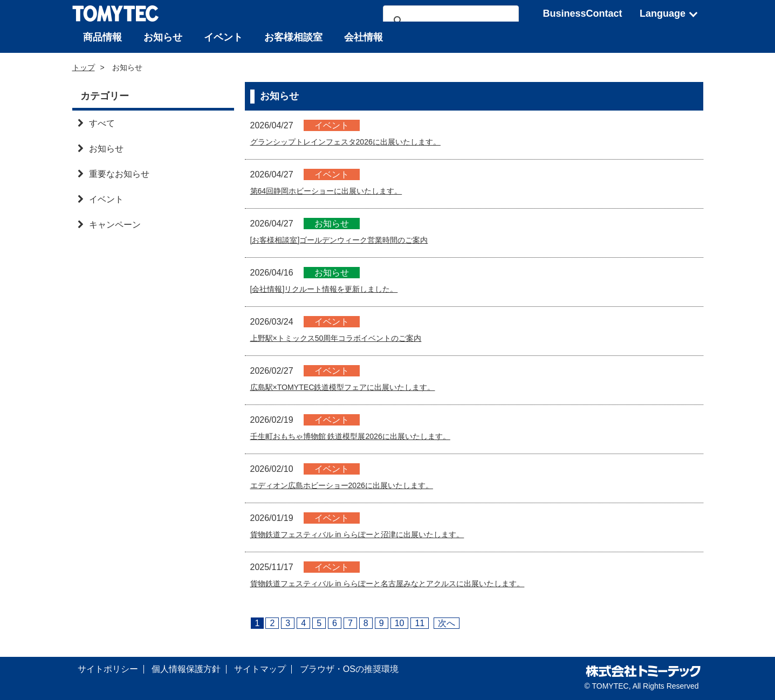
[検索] (449, 21)
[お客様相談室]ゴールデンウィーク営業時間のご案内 (352, 240)
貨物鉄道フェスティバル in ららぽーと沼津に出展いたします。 (372, 534)
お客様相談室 (293, 37)
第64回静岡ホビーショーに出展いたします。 (337, 191)
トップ (84, 67)
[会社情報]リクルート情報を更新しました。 (335, 289)
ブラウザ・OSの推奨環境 (349, 669)
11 (420, 623)
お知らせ (163, 37)
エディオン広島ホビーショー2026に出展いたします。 (355, 485)
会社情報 (364, 37)
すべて (96, 123)
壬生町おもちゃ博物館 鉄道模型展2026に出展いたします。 (365, 436)
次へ (447, 623)
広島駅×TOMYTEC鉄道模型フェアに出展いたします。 (356, 387)
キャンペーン (109, 225)
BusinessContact (582, 13)
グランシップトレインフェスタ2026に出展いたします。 (359, 142)
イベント (223, 37)
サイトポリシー (108, 669)
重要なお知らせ (114, 174)
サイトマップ (260, 669)
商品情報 (102, 37)
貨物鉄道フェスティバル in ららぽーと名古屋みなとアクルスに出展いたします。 (407, 583)
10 (400, 623)
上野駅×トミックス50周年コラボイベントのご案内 (348, 338)
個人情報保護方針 (186, 669)
